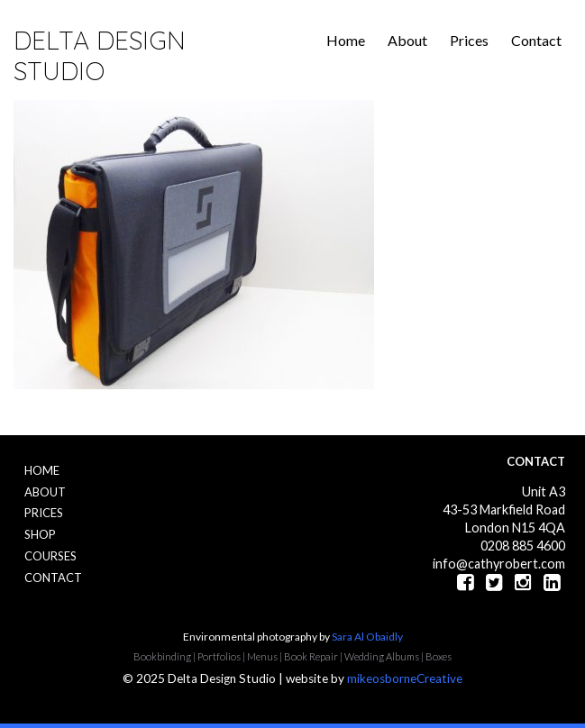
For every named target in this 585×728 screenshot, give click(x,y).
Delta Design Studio (100, 55)
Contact (536, 40)
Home (346, 40)
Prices (469, 40)
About (407, 40)
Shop (40, 534)
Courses (50, 556)
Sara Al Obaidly (367, 637)
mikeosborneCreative (405, 678)
